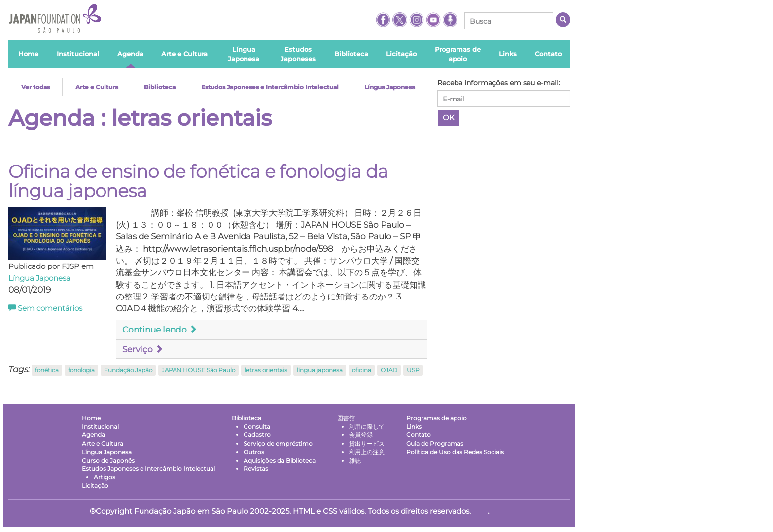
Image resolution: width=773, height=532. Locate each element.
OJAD (389, 370)
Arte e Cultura (97, 87)
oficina (362, 370)
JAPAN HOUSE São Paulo (198, 370)
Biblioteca (160, 87)
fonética (47, 370)
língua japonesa (320, 370)
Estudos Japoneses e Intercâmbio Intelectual (270, 87)
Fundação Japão (128, 370)
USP (413, 370)
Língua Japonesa (390, 87)
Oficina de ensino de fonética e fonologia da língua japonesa (198, 181)
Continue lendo (160, 330)
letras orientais (266, 370)
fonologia (81, 370)
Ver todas (35, 87)
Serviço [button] (143, 349)
